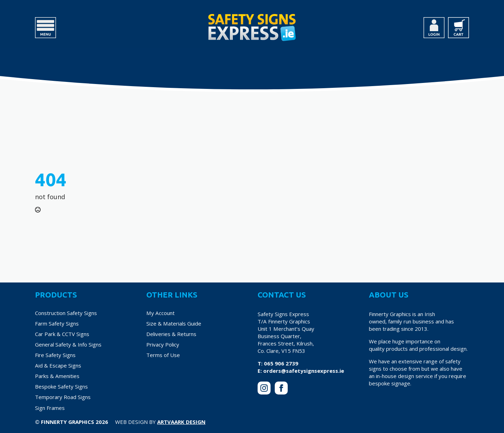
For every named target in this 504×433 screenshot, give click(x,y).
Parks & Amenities (57, 376)
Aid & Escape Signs (58, 365)
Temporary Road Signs (63, 397)
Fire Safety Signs (55, 355)
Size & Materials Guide (174, 323)
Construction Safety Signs (66, 313)
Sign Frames (50, 408)
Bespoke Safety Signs (61, 386)
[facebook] (281, 388)
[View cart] (458, 28)
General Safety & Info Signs (68, 344)
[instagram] (264, 388)
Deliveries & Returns (171, 334)
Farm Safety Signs (57, 323)
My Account (160, 313)
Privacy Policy (163, 344)
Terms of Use (163, 355)
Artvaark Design (181, 422)
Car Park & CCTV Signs (62, 334)
